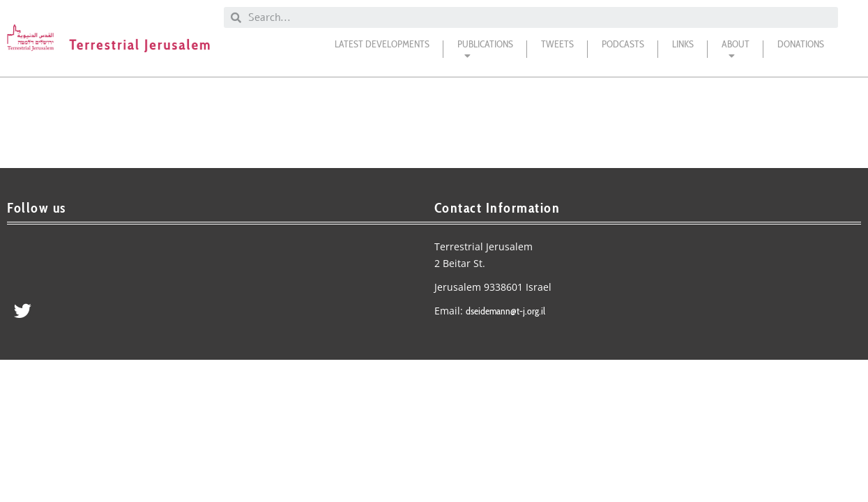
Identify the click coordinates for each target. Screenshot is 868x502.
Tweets (557, 44)
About (736, 53)
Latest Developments (382, 44)
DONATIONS (801, 44)
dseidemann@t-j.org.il (505, 311)
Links (683, 44)
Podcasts (623, 44)
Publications (485, 53)
